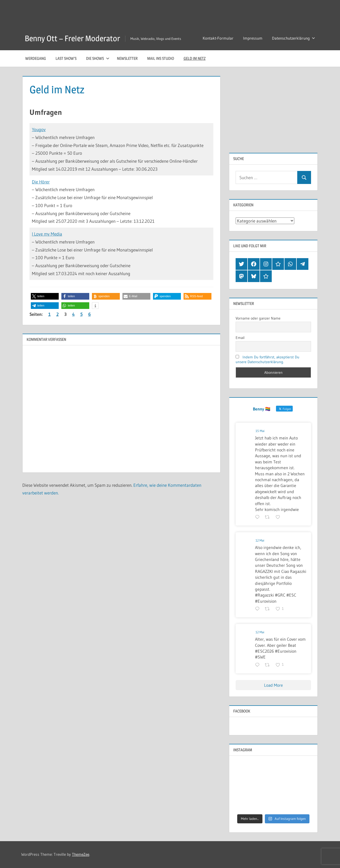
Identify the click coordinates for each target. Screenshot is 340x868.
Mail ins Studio (161, 58)
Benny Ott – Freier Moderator (76, 38)
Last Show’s (66, 58)
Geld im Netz (195, 58)
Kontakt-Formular (218, 38)
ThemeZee (81, 854)
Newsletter (127, 58)
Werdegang (36, 58)
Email (240, 338)
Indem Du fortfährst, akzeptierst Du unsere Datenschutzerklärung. (267, 359)
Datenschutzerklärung (294, 38)
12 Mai (260, 540)
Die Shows (98, 58)
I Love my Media (47, 234)
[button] (45, 296)
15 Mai (260, 431)
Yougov (39, 129)
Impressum (253, 38)
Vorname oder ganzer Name (258, 318)
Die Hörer (41, 182)
